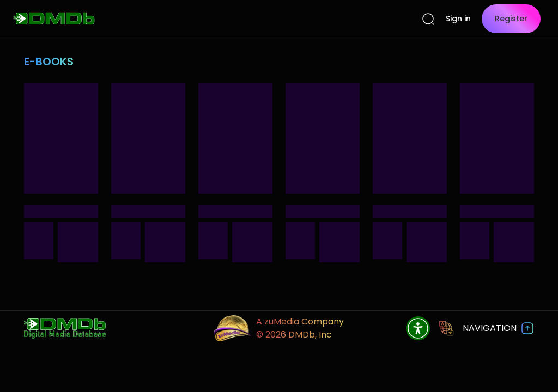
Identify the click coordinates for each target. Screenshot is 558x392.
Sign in (458, 19)
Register (511, 19)
